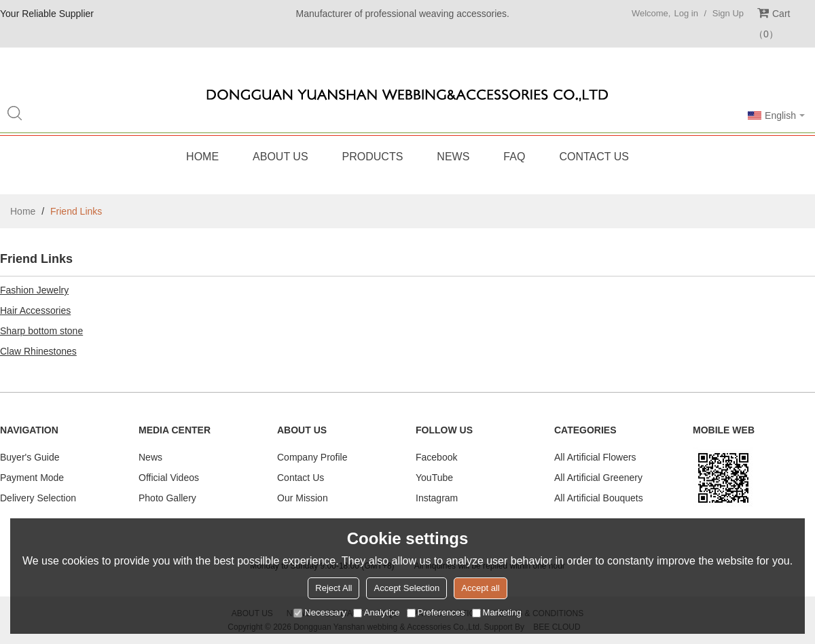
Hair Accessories (35, 310)
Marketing (497, 612)
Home (202, 157)
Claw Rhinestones (38, 351)
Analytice (377, 612)
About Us (280, 157)
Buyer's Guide (30, 457)
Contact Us (594, 157)
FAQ (514, 157)
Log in (686, 13)
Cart (772, 24)
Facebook (436, 457)
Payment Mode (32, 478)
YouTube (434, 478)
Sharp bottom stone (41, 331)
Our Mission (303, 498)
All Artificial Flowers (595, 457)
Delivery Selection (38, 498)
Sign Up (728, 13)
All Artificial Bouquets (599, 498)
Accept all (480, 588)
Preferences (436, 612)
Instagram (437, 498)
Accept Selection (406, 588)
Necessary (320, 612)
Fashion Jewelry (34, 290)
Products (373, 157)
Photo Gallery (167, 498)
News (453, 157)
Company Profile (312, 457)
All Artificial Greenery (598, 478)
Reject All (333, 588)
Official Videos (169, 478)
